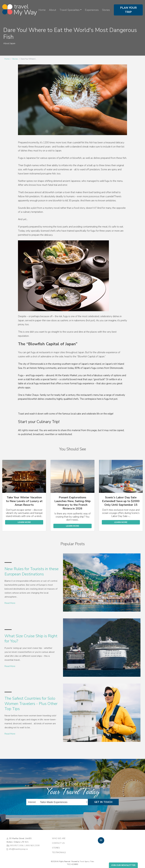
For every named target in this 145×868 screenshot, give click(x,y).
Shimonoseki (37, 364)
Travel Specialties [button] (70, 10)
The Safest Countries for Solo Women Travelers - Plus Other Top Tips (31, 704)
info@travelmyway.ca (18, 849)
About (53, 10)
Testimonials (59, 852)
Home (42, 10)
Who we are (59, 838)
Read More (10, 603)
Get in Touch (103, 802)
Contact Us (58, 843)
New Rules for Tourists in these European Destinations (32, 571)
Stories (106, 10)
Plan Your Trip (128, 10)
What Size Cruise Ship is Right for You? (31, 639)
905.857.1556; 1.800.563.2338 (25, 845)
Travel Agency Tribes (87, 861)
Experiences (92, 10)
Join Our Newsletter (123, 865)
